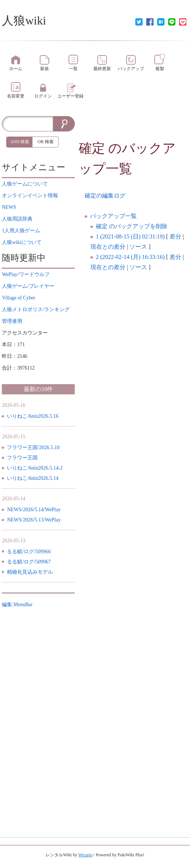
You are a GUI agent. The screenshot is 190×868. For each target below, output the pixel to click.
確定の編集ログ (105, 196)
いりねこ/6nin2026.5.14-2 (35, 468)
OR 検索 (46, 142)
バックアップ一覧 (113, 216)
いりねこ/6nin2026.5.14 (33, 478)
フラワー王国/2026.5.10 (33, 448)
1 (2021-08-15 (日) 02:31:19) (130, 236)
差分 (175, 236)
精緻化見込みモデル (30, 572)
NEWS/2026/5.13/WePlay (34, 520)
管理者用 (12, 321)
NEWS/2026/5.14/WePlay (34, 510)
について (25, 184)
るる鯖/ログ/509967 (29, 562)
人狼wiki (24, 20)
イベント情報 (30, 196)
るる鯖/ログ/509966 (29, 552)
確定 (92, 148)
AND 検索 (20, 142)
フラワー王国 (22, 458)
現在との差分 (108, 247)
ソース (138, 247)
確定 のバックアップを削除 (132, 226)
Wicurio (85, 855)
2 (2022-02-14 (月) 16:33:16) (130, 257)
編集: (17, 605)
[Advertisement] (133, 127)
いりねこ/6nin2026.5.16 (33, 416)
